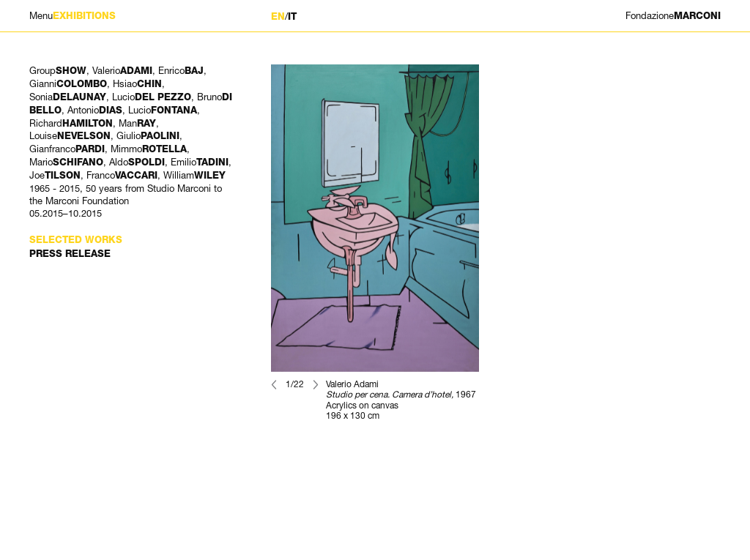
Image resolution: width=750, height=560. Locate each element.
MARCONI (673, 16)
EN (278, 16)
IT (292, 16)
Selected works (76, 240)
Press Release (70, 254)
